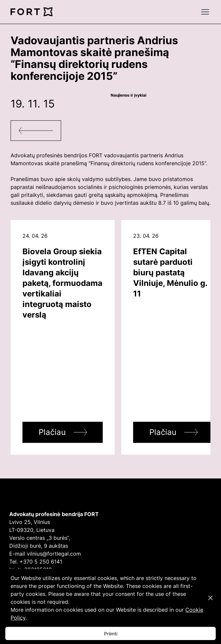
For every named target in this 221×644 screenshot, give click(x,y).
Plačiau (52, 432)
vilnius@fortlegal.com (54, 554)
